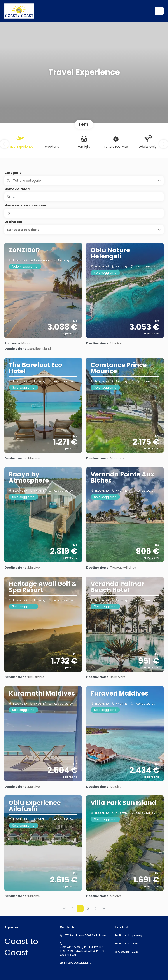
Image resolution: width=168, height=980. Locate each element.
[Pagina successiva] (96, 909)
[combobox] (84, 213)
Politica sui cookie (127, 944)
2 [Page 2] (88, 909)
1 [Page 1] (80, 909)
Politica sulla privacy (129, 936)
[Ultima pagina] (104, 909)
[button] (4, 144)
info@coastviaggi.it (77, 963)
